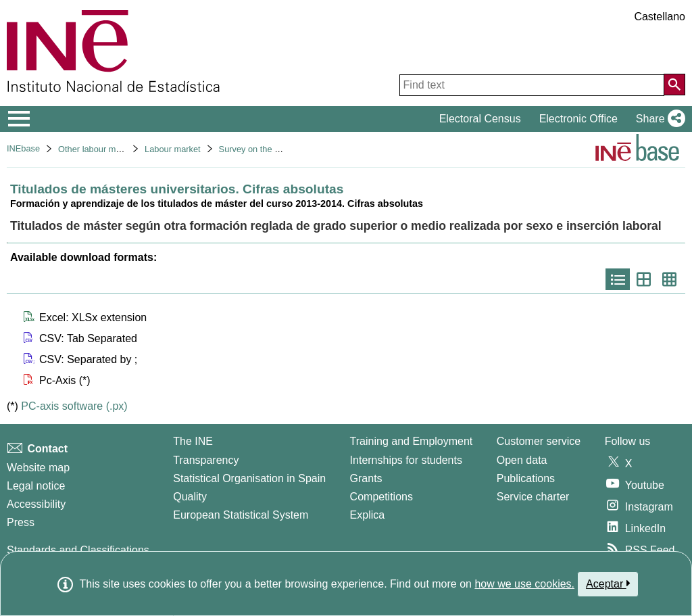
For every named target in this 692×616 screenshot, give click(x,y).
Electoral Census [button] (480, 119)
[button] (658, 119)
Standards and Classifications (78, 550)
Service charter (533, 497)
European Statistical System (241, 515)
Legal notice (36, 486)
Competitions (381, 497)
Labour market (173, 149)
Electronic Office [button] (578, 119)
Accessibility (36, 504)
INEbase (23, 148)
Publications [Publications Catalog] (526, 478)
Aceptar (608, 584)
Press (21, 522)
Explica (368, 515)
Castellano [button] (660, 17)
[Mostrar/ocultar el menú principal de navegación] (19, 119)
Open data (522, 460)
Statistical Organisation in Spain (249, 478)
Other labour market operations (118, 149)
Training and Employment (412, 441)
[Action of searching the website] (674, 85)
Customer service (539, 441)
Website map (38, 468)
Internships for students (406, 460)
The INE (193, 441)
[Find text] (532, 85)
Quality (190, 497)
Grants (366, 478)
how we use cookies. (524, 584)
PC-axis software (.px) (74, 406)
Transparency (206, 460)
